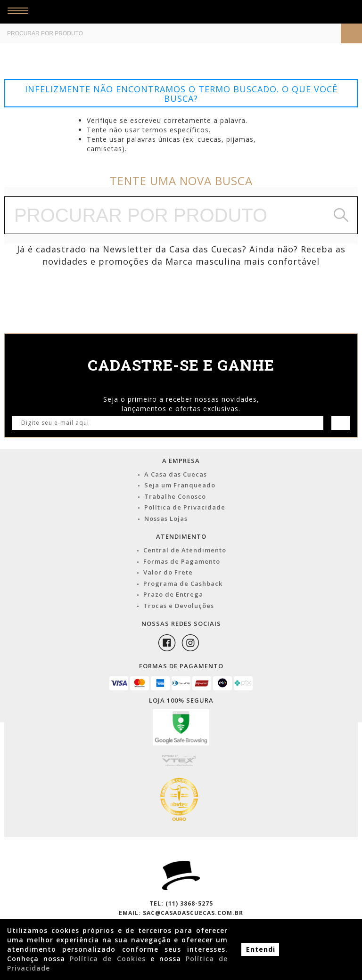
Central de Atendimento (185, 550)
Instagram (190, 643)
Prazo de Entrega (173, 594)
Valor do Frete (168, 572)
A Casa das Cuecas (176, 474)
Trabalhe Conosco (175, 496)
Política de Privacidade (185, 507)
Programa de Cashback (183, 583)
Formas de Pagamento (182, 561)
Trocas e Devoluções (179, 606)
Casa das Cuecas (166, 12)
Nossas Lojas (166, 518)
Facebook (167, 643)
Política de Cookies (107, 959)
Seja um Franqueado (180, 485)
